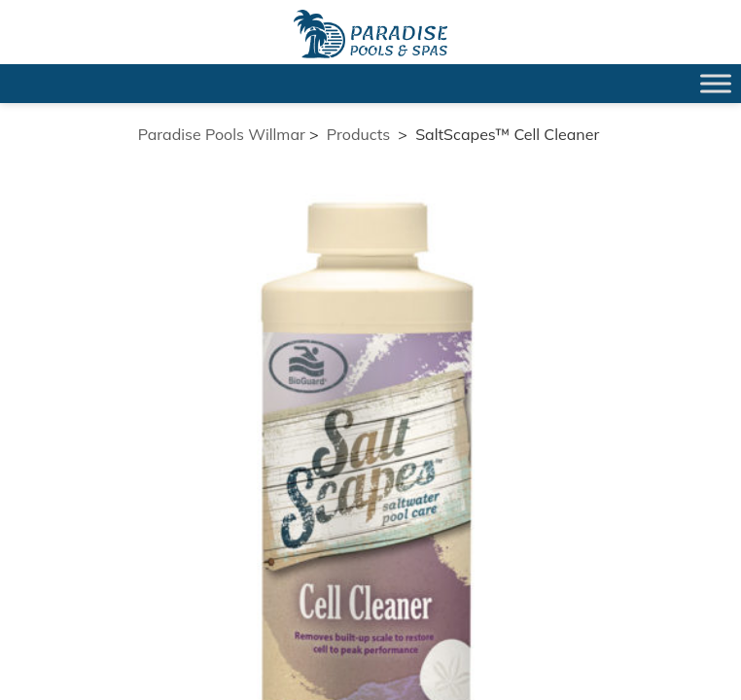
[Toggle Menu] (716, 83)
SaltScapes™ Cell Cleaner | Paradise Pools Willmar (370, 34)
